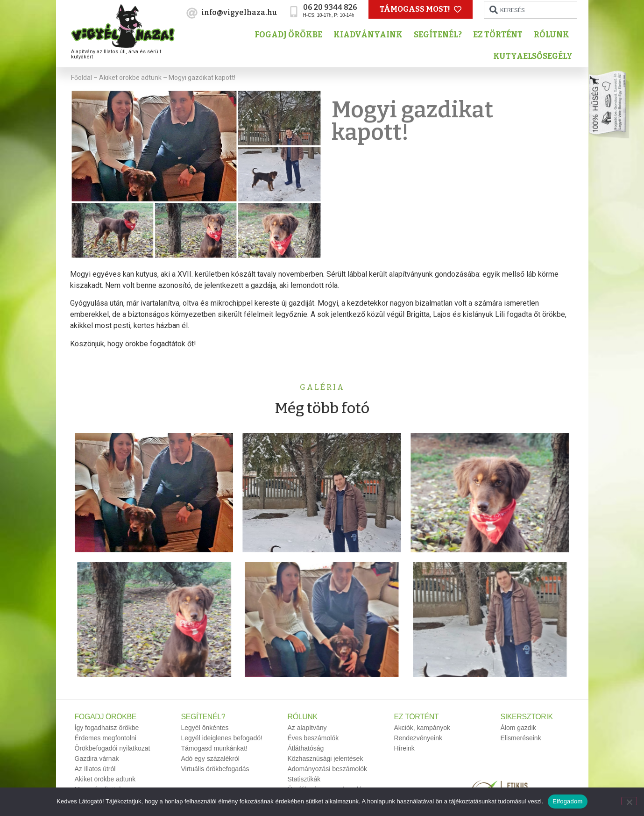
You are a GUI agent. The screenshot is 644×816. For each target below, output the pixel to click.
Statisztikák (304, 779)
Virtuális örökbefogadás (215, 769)
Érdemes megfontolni (106, 738)
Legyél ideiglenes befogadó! (222, 738)
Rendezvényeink (418, 738)
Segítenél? (440, 35)
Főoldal (81, 78)
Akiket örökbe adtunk (130, 78)
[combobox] (531, 10)
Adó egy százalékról (210, 759)
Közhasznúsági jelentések (326, 759)
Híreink (404, 748)
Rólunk (554, 35)
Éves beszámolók (313, 738)
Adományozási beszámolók (327, 769)
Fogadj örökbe (291, 35)
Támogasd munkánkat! (214, 748)
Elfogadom (567, 801)
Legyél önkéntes (205, 728)
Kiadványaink (370, 35)
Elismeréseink (521, 738)
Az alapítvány (307, 728)
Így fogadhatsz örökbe (107, 728)
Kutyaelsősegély (535, 56)
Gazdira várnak (97, 759)
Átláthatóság (306, 748)
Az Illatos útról (95, 769)
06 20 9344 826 (330, 7)
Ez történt (500, 35)
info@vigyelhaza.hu (239, 12)
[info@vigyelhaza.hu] (192, 13)
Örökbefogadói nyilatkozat (113, 748)
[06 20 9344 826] (294, 12)
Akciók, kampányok (422, 728)
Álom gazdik (518, 728)
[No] (629, 801)
